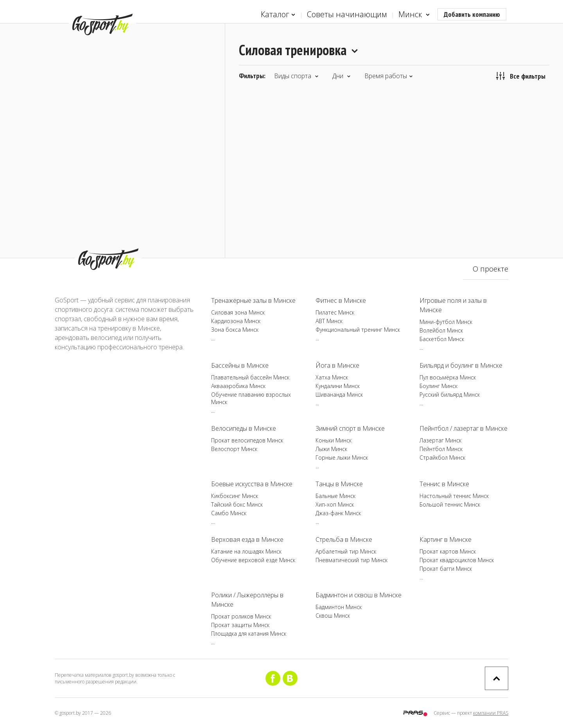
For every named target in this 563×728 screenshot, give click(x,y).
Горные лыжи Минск (342, 457)
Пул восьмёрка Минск (448, 377)
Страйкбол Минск (442, 457)
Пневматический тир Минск (351, 560)
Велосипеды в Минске (244, 428)
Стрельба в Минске (344, 539)
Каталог (278, 15)
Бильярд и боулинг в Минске (461, 365)
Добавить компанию (472, 14)
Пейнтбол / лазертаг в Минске (463, 428)
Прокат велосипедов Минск (247, 440)
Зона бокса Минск (235, 330)
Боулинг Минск (438, 386)
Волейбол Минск (441, 330)
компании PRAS (491, 713)
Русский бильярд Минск (450, 395)
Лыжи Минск (331, 449)
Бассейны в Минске (240, 365)
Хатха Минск (332, 377)
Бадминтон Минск (339, 607)
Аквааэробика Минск (238, 386)
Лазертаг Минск (440, 440)
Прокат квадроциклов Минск (457, 560)
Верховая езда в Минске (247, 539)
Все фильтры (521, 76)
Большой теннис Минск (450, 504)
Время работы (389, 76)
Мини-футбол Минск (446, 322)
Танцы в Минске (339, 484)
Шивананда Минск (339, 395)
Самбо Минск (229, 513)
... (213, 338)
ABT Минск (329, 321)
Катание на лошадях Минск (246, 551)
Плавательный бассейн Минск (250, 377)
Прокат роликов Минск (241, 616)
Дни (342, 76)
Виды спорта (296, 76)
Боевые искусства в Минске (252, 484)
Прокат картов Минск (448, 551)
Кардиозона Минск (236, 321)
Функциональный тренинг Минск (358, 330)
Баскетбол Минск (442, 339)
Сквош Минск (333, 616)
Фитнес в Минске (341, 300)
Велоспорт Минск (234, 449)
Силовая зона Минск (238, 312)
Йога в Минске (337, 365)
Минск (414, 15)
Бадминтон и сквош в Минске (359, 595)
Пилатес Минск (335, 312)
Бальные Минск (335, 496)
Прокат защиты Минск (240, 625)
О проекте (490, 269)
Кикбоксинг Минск (235, 496)
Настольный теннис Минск (454, 496)
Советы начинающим (347, 14)
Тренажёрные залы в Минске (253, 300)
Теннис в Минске (444, 484)
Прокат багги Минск (446, 569)
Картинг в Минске (446, 539)
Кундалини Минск (338, 386)
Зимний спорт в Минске (350, 428)
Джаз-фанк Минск (338, 513)
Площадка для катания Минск (249, 634)
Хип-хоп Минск (335, 504)
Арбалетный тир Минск (346, 551)
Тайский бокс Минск (237, 504)
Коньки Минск (333, 440)
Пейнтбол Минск (441, 449)
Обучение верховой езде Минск (253, 560)
